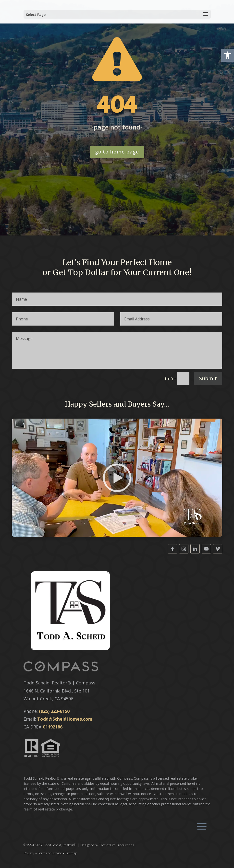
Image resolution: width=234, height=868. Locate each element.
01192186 (53, 727)
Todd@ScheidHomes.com (65, 719)
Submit (208, 378)
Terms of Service (50, 853)
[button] (228, 55)
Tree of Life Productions (117, 845)
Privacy (29, 853)
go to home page (117, 152)
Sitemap (71, 853)
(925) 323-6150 (54, 711)
